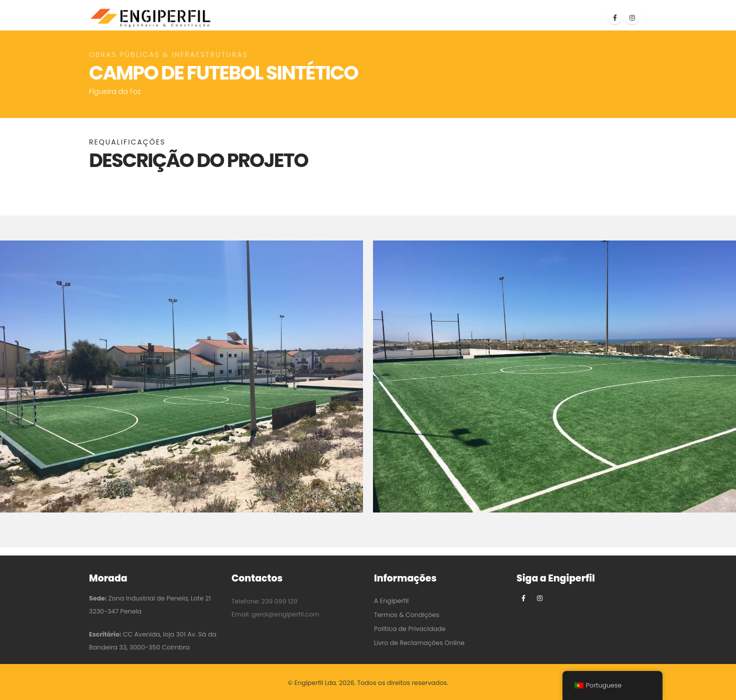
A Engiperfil (391, 601)
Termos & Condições (407, 615)
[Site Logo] (151, 18)
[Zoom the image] (181, 247)
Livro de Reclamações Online (419, 643)
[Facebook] (615, 17)
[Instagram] (632, 17)
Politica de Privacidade (410, 629)
